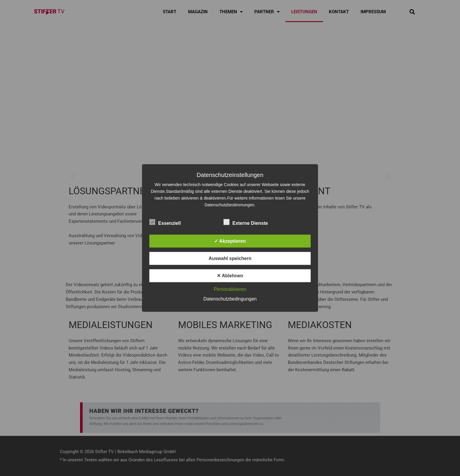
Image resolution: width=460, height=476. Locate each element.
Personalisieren (230, 289)
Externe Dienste (246, 222)
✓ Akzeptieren (230, 241)
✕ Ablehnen (230, 276)
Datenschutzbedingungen (230, 299)
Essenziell (165, 222)
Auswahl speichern (230, 258)
